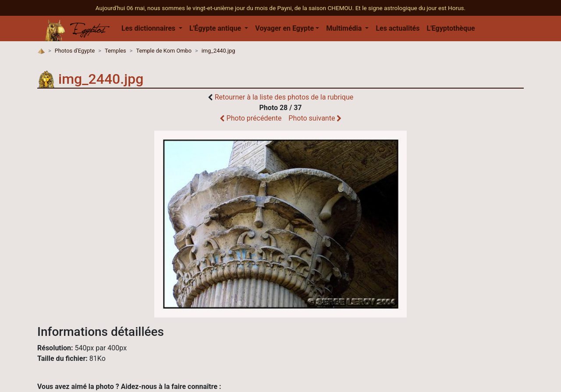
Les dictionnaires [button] (149, 28)
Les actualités (398, 28)
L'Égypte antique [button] (216, 28)
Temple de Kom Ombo (164, 51)
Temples (115, 51)
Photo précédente (251, 118)
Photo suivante (315, 118)
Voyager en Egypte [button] (284, 28)
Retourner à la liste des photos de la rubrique (284, 97)
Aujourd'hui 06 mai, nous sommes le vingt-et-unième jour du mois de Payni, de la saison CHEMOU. (225, 8)
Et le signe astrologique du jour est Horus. (411, 8)
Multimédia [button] (345, 28)
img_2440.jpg (218, 51)
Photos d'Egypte (75, 51)
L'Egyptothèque (451, 28)
